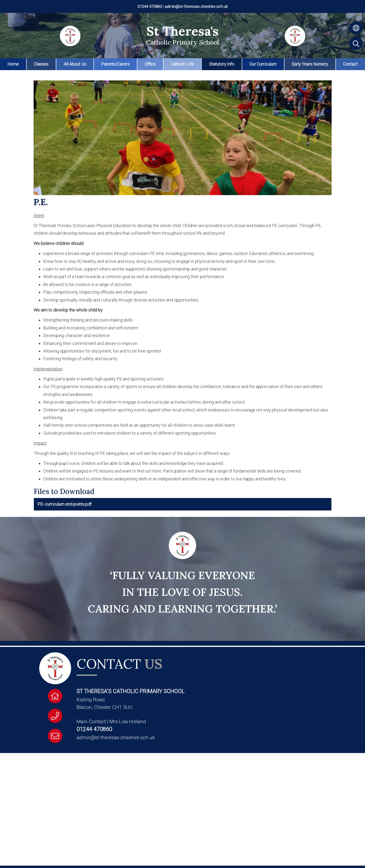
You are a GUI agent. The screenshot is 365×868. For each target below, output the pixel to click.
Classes (41, 64)
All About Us (75, 64)
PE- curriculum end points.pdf (64, 504)
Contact (350, 64)
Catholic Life (182, 64)
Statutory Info (222, 64)
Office (150, 64)
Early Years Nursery (310, 64)
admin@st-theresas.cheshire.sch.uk (196, 6)
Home (13, 64)
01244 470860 (150, 6)
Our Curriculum (263, 64)
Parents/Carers (115, 64)
